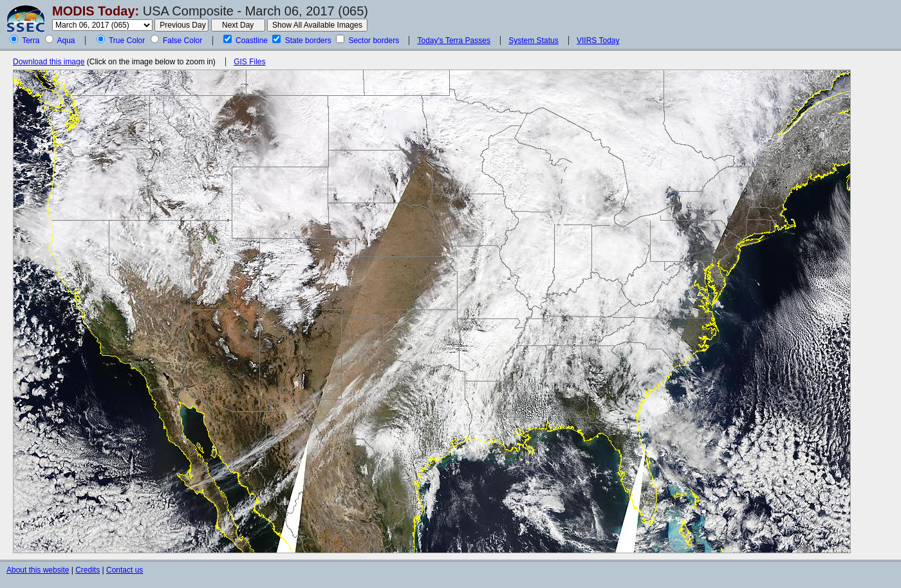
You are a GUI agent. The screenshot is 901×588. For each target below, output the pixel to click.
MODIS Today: (96, 11)
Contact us (125, 570)
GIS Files (249, 62)
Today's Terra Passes (453, 41)
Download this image (49, 62)
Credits (88, 570)
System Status (533, 41)
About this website (38, 570)
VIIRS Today (598, 41)
